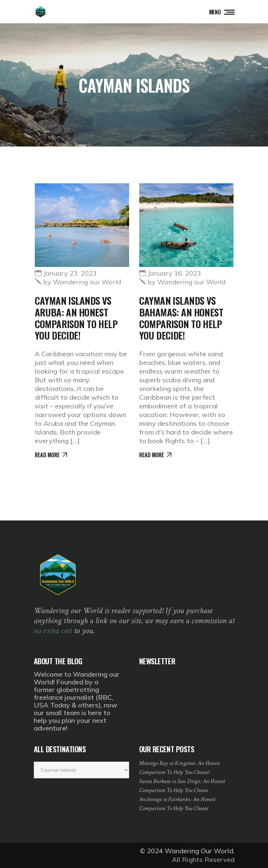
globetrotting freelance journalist (66, 693)
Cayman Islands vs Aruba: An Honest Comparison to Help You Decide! (76, 318)
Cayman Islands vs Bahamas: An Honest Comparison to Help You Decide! (181, 318)
